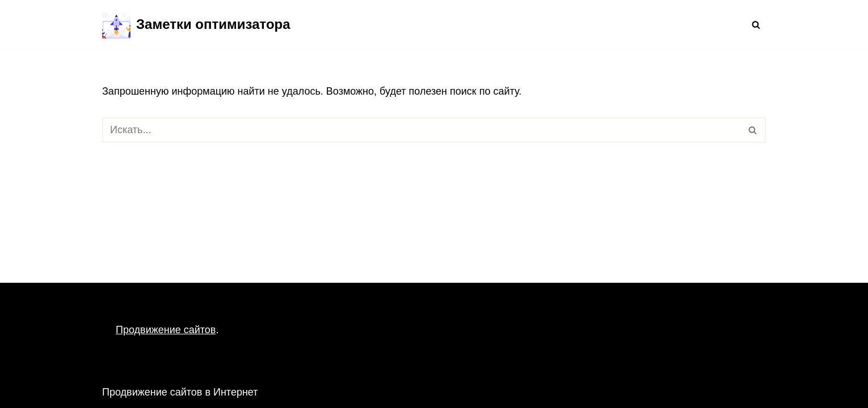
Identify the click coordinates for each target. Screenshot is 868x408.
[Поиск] (756, 25)
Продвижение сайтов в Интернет (180, 392)
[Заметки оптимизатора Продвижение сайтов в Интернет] (196, 24)
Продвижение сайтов (166, 330)
